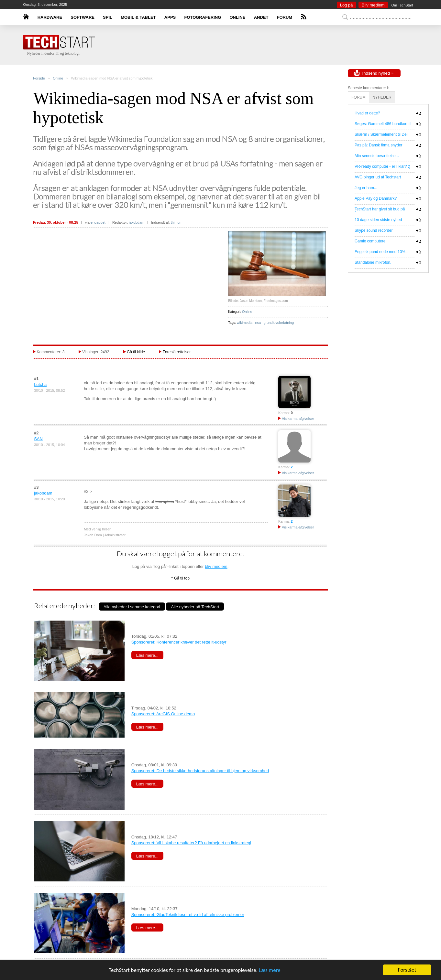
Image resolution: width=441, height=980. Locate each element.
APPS (170, 17)
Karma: (284, 413)
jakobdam (137, 222)
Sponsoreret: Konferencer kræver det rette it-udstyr (179, 642)
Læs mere (270, 970)
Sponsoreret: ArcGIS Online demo (163, 714)
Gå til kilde (136, 352)
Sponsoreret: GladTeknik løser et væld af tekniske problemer (188, 915)
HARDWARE (50, 17)
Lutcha (40, 384)
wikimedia (245, 323)
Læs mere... (147, 655)
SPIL (108, 17)
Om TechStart (402, 5)
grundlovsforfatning (279, 323)
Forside (39, 78)
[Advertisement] (230, 45)
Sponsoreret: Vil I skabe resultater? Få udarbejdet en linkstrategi (191, 843)
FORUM (285, 17)
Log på (347, 5)
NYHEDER (382, 97)
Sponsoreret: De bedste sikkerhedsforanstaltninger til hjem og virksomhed (200, 771)
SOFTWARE (83, 17)
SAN (38, 439)
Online (58, 78)
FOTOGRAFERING (203, 17)
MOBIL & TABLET (138, 17)
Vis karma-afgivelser (296, 419)
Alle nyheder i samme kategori (132, 607)
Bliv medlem (373, 5)
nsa (258, 323)
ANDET (261, 17)
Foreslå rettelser (177, 352)
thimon (176, 222)
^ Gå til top (180, 578)
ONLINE (237, 17)
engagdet (98, 222)
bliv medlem (216, 566)
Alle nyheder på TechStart (195, 607)
